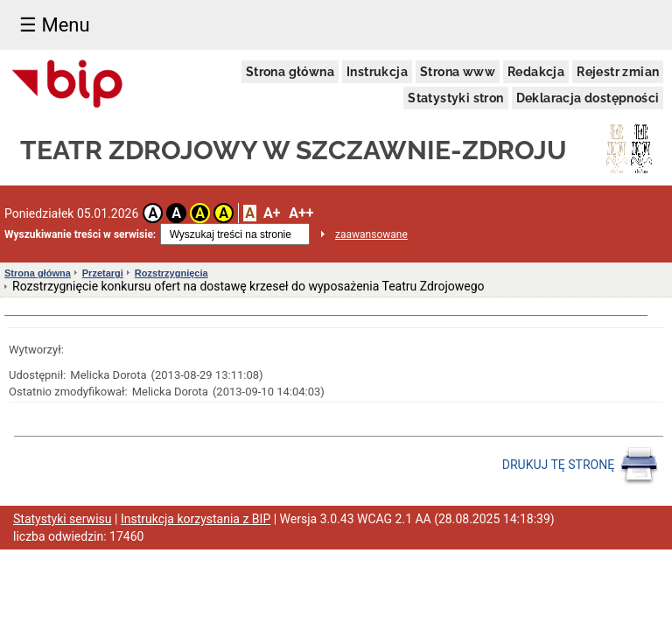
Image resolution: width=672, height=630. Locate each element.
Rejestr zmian (618, 72)
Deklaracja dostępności (588, 98)
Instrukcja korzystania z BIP (196, 519)
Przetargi (103, 273)
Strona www (458, 72)
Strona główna (290, 72)
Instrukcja (377, 72)
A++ (301, 213)
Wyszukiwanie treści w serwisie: (80, 234)
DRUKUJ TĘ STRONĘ (581, 465)
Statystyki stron (455, 98)
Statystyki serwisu (63, 519)
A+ (272, 213)
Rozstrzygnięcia (171, 273)
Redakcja (536, 72)
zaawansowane (371, 234)
